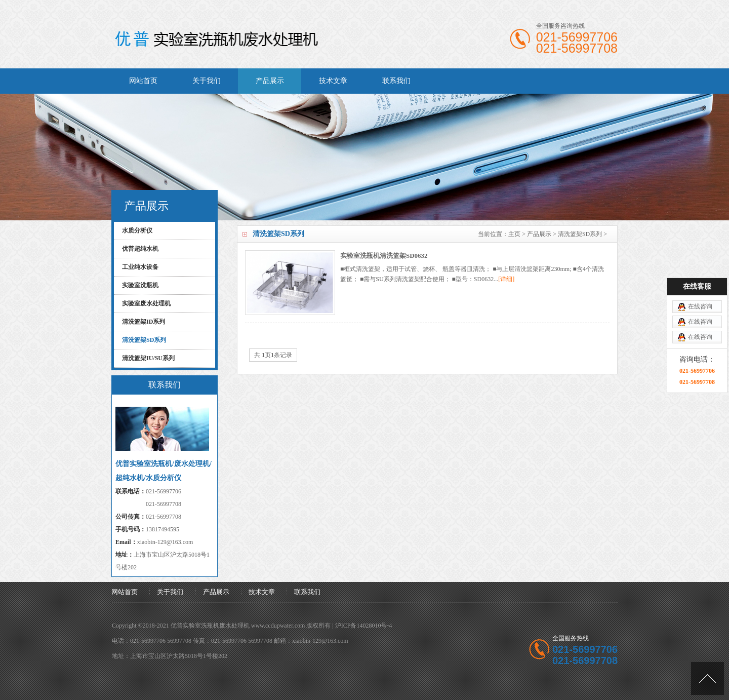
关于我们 (207, 81)
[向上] (707, 678)
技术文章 (333, 81)
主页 (514, 234)
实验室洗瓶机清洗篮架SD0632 (384, 256)
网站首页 (143, 81)
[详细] (506, 279)
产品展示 (270, 81)
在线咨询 (700, 290)
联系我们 (396, 81)
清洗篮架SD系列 (580, 234)
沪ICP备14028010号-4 (364, 626)
